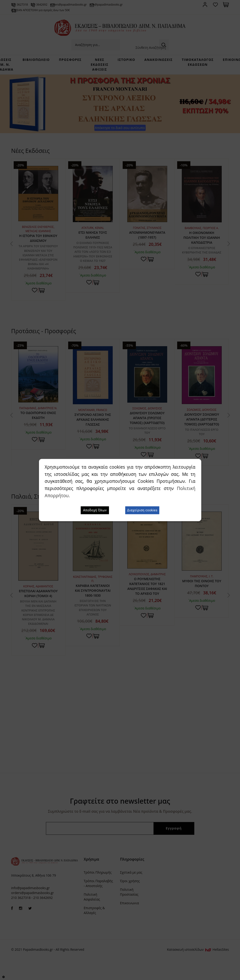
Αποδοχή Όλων (95, 510)
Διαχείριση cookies (142, 510)
